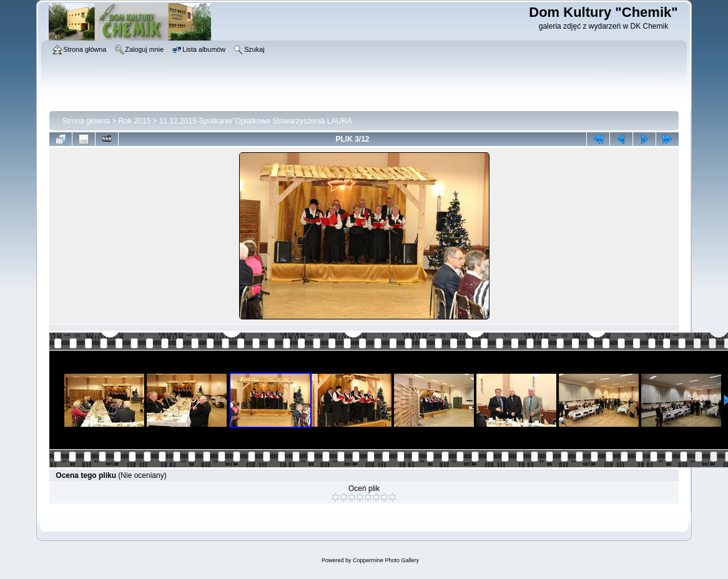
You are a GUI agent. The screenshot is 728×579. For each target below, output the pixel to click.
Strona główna (86, 121)
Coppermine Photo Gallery (386, 560)
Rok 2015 (135, 121)
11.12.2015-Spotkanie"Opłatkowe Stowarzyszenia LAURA (256, 121)
